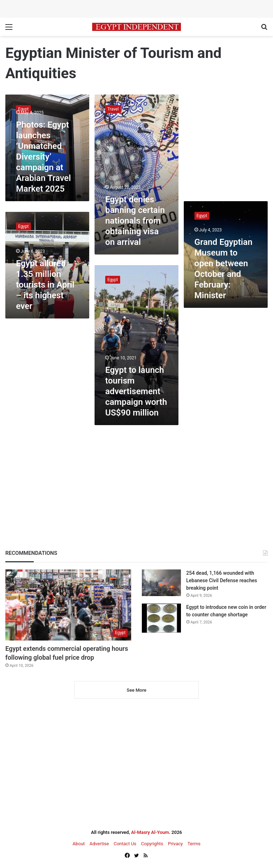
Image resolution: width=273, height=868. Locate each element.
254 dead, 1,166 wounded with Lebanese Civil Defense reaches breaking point (222, 580)
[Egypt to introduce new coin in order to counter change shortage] (161, 618)
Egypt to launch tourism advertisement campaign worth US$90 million (136, 391)
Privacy (175, 844)
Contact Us (125, 844)
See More (136, 690)
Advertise (99, 844)
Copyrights (152, 844)
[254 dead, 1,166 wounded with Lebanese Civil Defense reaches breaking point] (161, 583)
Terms (194, 844)
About (79, 844)
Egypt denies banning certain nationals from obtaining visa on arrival (135, 221)
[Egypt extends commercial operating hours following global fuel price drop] (68, 605)
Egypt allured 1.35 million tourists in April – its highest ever (45, 285)
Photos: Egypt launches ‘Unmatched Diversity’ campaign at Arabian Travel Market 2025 (43, 157)
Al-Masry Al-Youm (150, 832)
